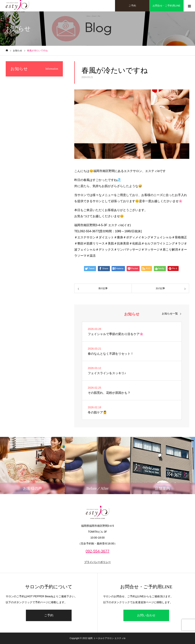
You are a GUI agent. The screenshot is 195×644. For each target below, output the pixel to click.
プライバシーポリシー (97, 562)
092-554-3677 (98, 551)
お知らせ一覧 (170, 314)
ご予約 (49, 615)
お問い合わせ (146, 615)
